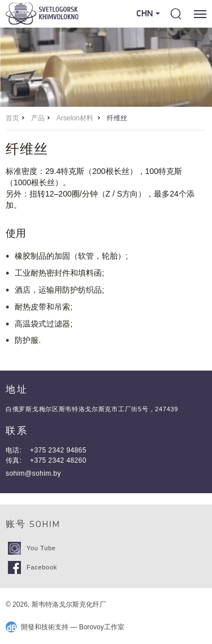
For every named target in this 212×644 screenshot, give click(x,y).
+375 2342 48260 (58, 460)
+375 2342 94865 (58, 450)
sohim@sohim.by (33, 473)
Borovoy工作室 (102, 627)
